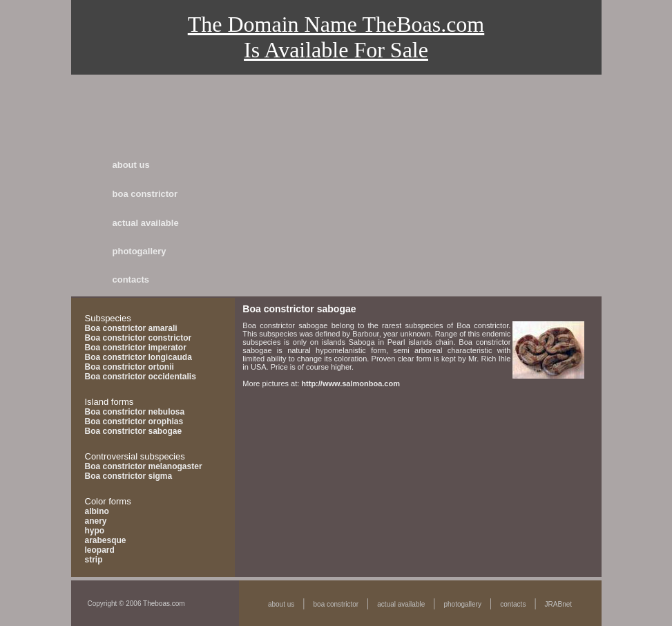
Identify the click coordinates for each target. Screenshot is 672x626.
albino (97, 511)
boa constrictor (145, 194)
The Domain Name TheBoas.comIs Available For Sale (336, 37)
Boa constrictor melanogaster (144, 466)
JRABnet (558, 604)
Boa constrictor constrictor (138, 338)
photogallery (140, 251)
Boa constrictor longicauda (138, 357)
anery (96, 521)
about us (131, 165)
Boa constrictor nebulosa (135, 412)
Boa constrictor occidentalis (141, 377)
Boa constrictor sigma (129, 476)
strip (94, 560)
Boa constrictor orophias (134, 421)
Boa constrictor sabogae (134, 431)
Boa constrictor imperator (136, 348)
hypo (95, 531)
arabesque (106, 540)
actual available (146, 223)
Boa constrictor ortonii (129, 367)
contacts (131, 279)
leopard (100, 550)
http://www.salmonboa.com (351, 383)
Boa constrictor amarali (131, 328)
